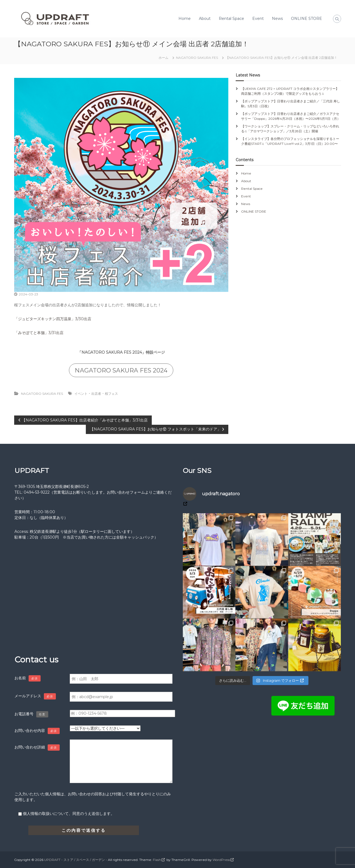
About (205, 19)
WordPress (221, 860)
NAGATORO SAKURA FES (197, 58)
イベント (81, 394)
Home (185, 19)
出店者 (96, 394)
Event (258, 19)
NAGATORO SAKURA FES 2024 (121, 370)
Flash (157, 860)
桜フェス (111, 394)
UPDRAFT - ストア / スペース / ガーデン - (76, 860)
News (277, 19)
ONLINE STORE (307, 19)
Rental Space (231, 19)
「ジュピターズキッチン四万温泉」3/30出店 (53, 319)
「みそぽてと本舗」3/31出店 (39, 333)
